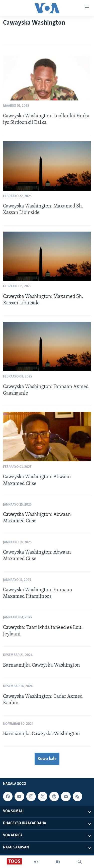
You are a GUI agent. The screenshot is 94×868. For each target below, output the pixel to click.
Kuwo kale (47, 759)
